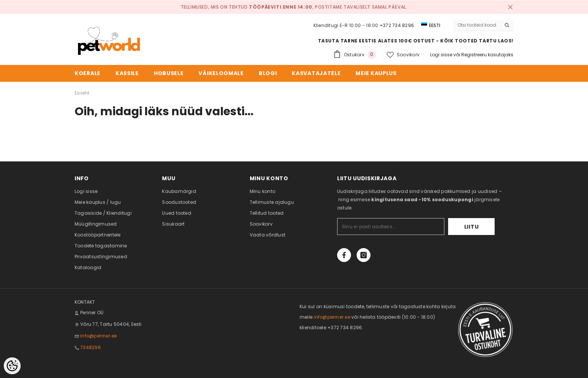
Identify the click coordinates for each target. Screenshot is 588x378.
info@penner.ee (98, 336)
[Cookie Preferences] (12, 366)
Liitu (472, 227)
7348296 (91, 347)
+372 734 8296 (397, 25)
